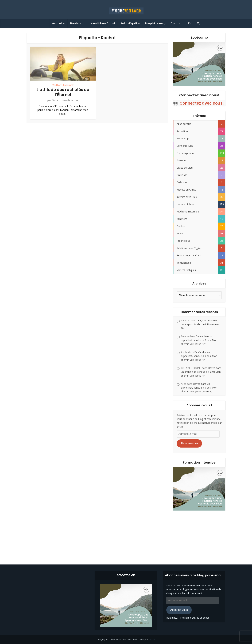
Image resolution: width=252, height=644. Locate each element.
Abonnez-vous (189, 443)
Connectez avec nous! (199, 95)
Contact (177, 23)
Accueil (57, 23)
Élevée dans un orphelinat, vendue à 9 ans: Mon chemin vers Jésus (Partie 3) (199, 388)
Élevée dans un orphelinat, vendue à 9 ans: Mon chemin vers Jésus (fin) (199, 340)
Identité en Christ (103, 23)
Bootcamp (78, 23)
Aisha (55, 100)
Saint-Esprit (129, 23)
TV (190, 23)
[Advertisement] (126, 535)
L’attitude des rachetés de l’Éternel (63, 92)
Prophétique (154, 23)
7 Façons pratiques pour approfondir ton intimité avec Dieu (200, 324)
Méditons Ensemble (63, 85)
